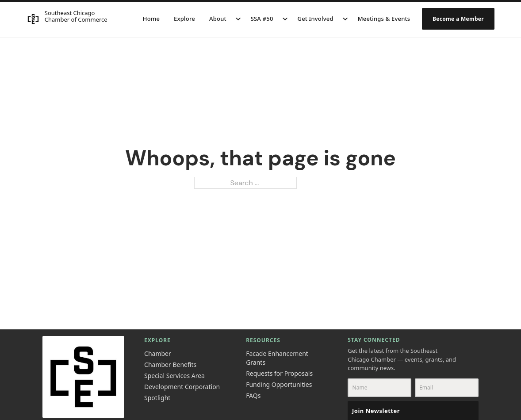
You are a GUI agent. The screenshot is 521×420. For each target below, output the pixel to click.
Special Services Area (174, 376)
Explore (184, 19)
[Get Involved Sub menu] (345, 19)
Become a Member (458, 19)
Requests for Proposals (279, 373)
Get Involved (316, 19)
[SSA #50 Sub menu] (285, 19)
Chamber (158, 353)
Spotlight (157, 398)
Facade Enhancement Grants (277, 358)
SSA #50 (262, 19)
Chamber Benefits (170, 365)
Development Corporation (182, 387)
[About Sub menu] (238, 19)
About (218, 19)
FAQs (253, 395)
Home (151, 19)
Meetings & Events (384, 19)
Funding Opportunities (279, 384)
